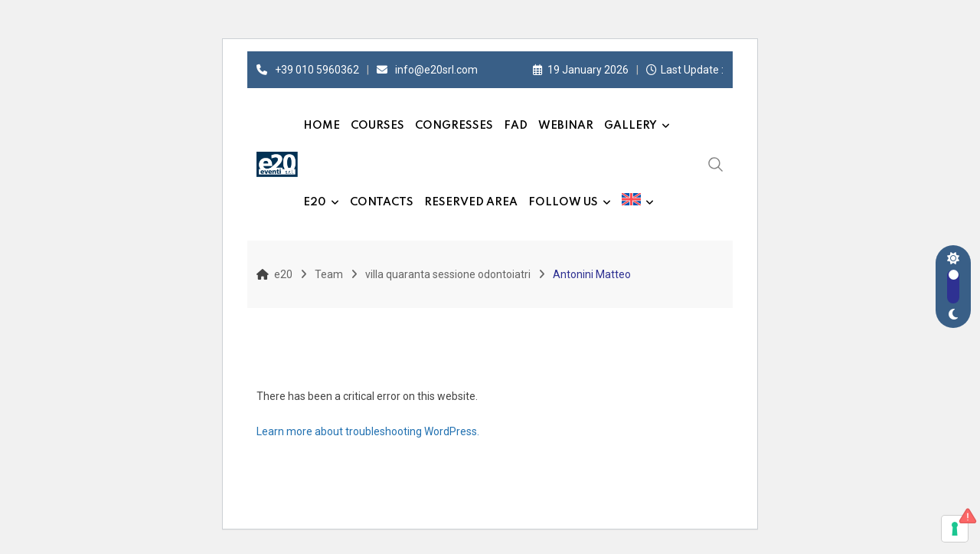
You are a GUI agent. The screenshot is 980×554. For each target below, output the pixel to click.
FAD (516, 126)
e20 (315, 202)
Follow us (563, 202)
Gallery (630, 126)
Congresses (454, 126)
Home (322, 126)
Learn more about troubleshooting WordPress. (368, 431)
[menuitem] (638, 202)
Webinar (566, 126)
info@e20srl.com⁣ (436, 70)
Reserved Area (471, 202)
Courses (377, 126)
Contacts (382, 202)
